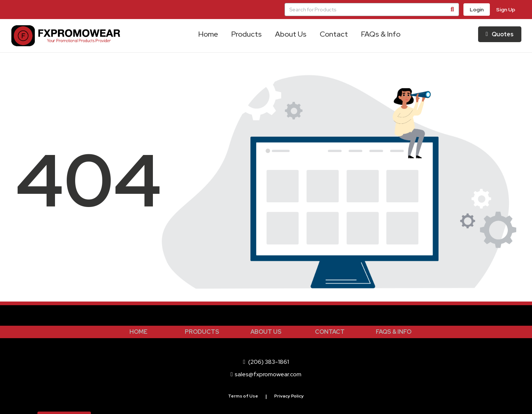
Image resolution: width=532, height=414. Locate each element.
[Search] (452, 10)
